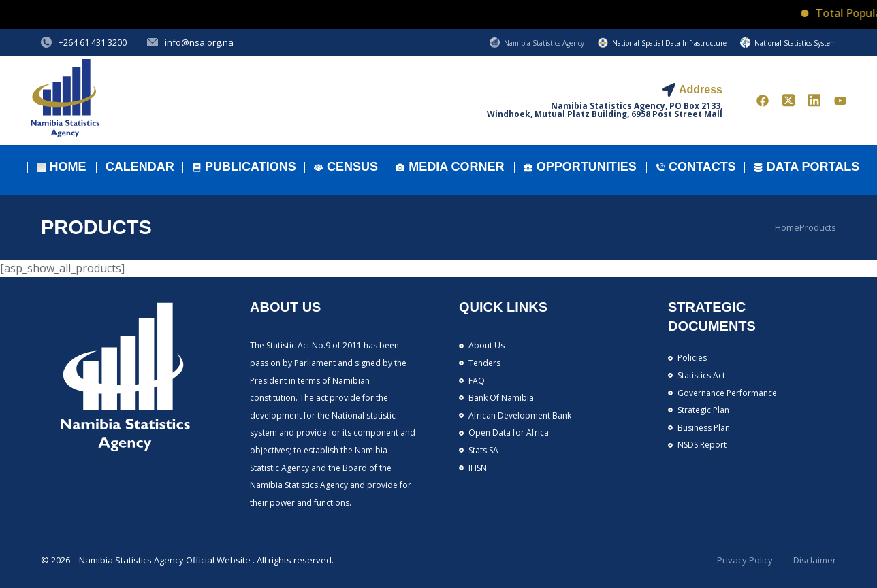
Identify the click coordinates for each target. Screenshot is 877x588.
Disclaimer (815, 560)
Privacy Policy (745, 560)
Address (701, 89)
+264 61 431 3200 (93, 42)
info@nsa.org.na (199, 42)
